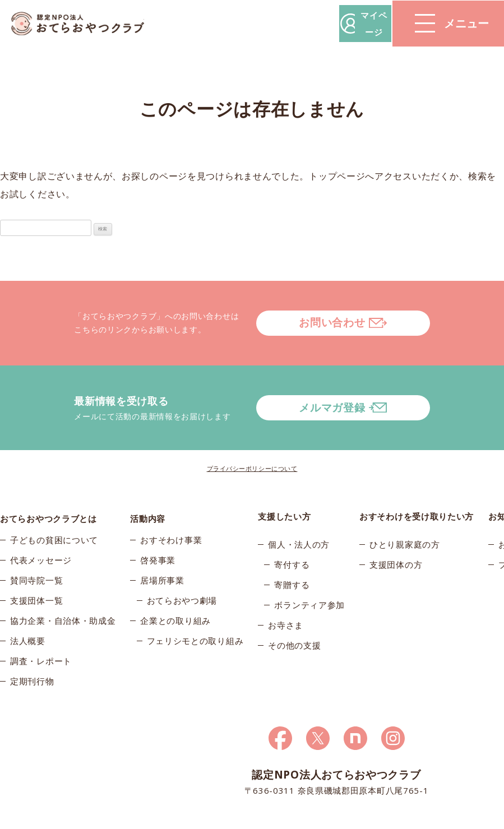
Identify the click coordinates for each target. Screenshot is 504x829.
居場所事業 (162, 550)
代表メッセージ (41, 530)
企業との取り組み (175, 590)
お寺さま (286, 590)
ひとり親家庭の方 (405, 510)
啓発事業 (158, 530)
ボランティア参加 (309, 570)
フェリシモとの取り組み (195, 610)
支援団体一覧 (36, 570)
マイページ (334, 23)
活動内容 (148, 481)
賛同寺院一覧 (36, 550)
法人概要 (28, 610)
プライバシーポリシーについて (252, 434)
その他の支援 (294, 610)
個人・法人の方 (299, 510)
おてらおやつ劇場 (182, 570)
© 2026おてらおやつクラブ (50, 817)
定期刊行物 (32, 651)
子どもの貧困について (54, 510)
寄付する (292, 530)
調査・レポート (41, 631)
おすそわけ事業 (171, 510)
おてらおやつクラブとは (48, 481)
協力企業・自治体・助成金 (63, 590)
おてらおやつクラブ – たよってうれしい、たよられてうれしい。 (84, 24)
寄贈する (292, 550)
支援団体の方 (396, 530)
